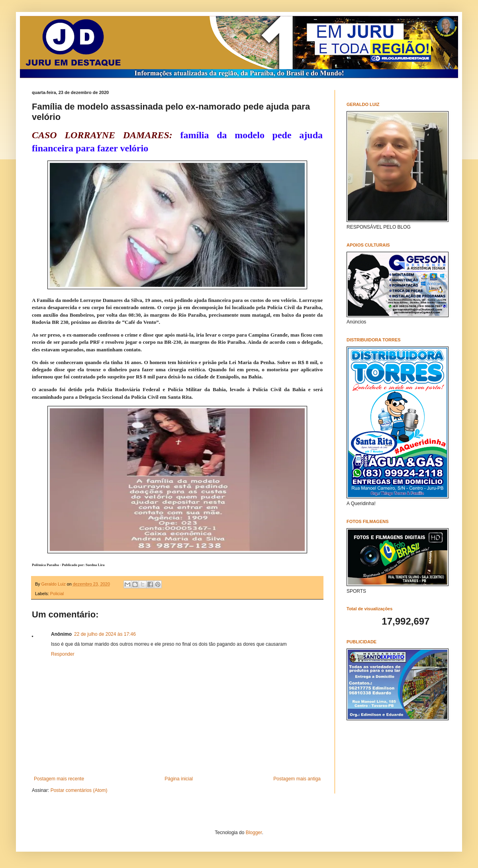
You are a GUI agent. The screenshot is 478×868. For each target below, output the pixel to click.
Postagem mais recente (59, 779)
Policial (57, 594)
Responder (63, 654)
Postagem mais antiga (297, 779)
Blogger (254, 833)
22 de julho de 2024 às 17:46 (105, 634)
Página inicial (179, 779)
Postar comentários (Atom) (79, 790)
